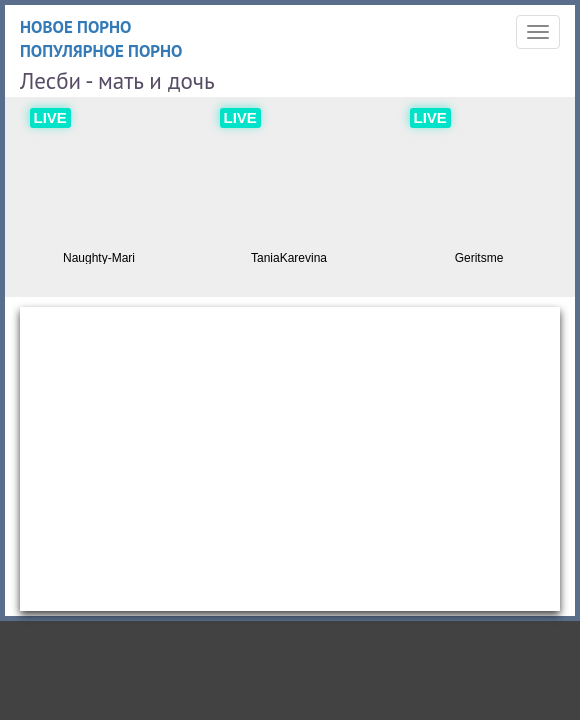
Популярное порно (101, 51)
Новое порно (76, 27)
